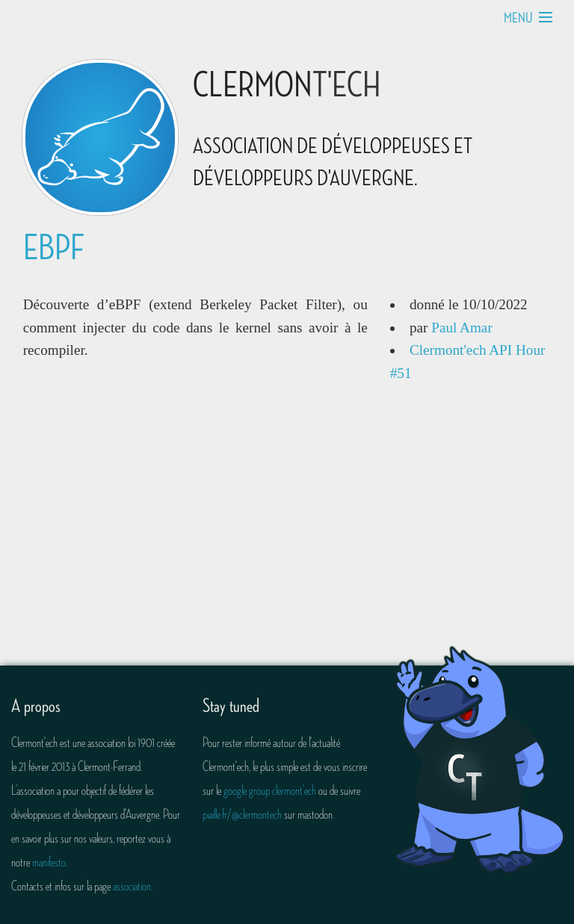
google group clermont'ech (270, 790)
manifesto (49, 862)
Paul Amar (462, 328)
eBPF (54, 248)
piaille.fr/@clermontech (242, 814)
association (132, 886)
